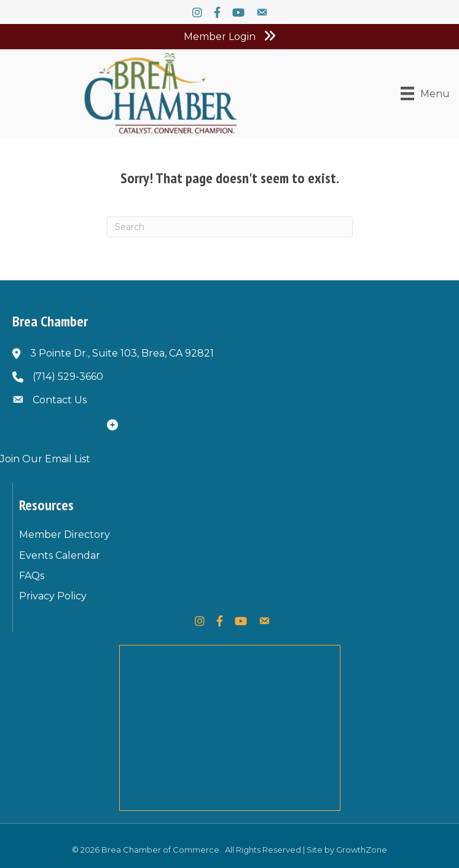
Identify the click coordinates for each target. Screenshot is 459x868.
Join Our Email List (45, 459)
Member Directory (65, 535)
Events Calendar (60, 555)
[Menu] (425, 93)
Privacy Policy (53, 596)
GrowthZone (362, 850)
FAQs (32, 576)
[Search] (230, 227)
